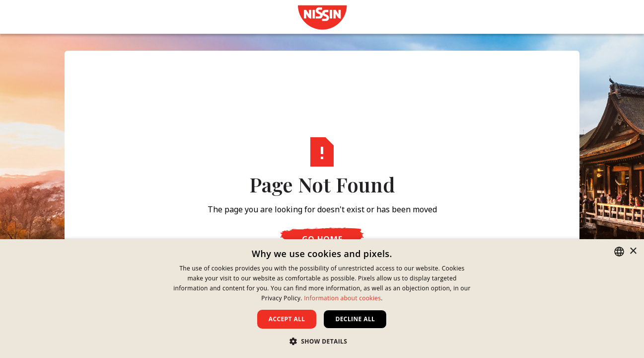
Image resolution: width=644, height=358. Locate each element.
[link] (322, 17)
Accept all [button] (287, 319)
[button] (322, 341)
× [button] (633, 251)
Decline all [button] (355, 319)
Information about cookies (342, 298)
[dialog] (322, 299)
